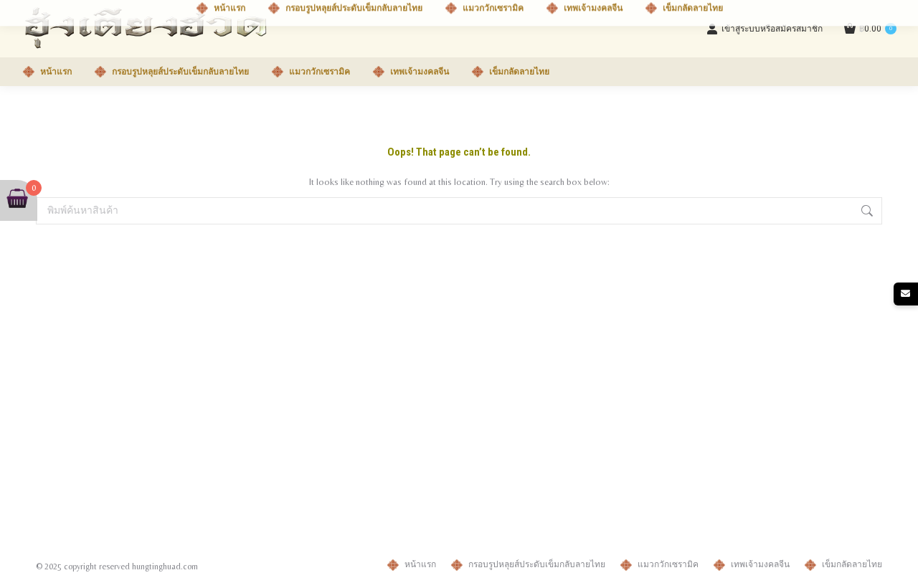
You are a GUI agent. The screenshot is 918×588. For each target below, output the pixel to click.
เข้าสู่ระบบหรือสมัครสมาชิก (765, 29)
